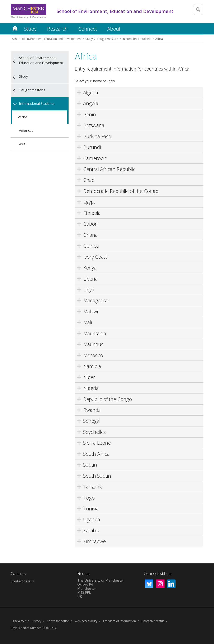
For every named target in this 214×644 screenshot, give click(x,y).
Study (89, 39)
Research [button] (57, 29)
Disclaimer (19, 621)
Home (15, 28)
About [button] (114, 29)
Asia (22, 144)
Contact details (22, 581)
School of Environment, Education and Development (47, 39)
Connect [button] (87, 29)
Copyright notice (58, 621)
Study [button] (30, 29)
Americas (26, 130)
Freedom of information (119, 621)
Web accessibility (86, 621)
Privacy (36, 621)
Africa (159, 39)
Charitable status (153, 621)
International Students (137, 39)
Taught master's (108, 39)
